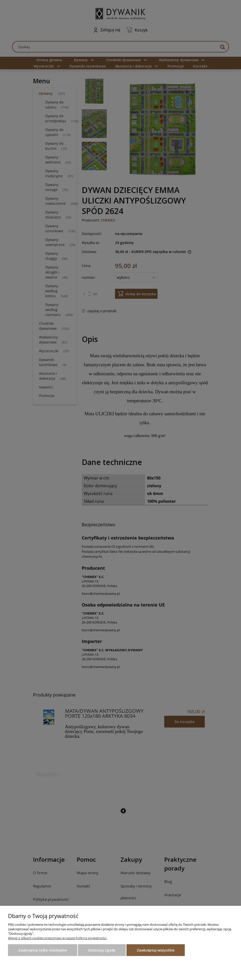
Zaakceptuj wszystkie (156, 950)
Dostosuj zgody (102, 950)
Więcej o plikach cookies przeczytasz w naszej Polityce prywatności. (57, 938)
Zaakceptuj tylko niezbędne (43, 950)
